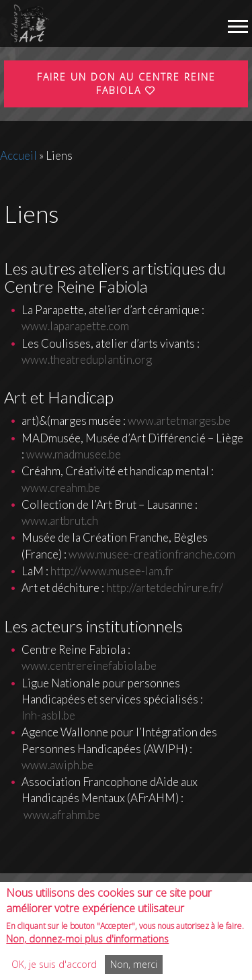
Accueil (18, 155)
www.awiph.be (57, 765)
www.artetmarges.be (179, 421)
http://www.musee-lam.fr (112, 571)
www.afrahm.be (61, 815)
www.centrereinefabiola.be (89, 666)
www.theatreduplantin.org (87, 359)
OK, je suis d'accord (54, 971)
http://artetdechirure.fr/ (165, 588)
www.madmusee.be (74, 454)
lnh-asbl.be (48, 715)
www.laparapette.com (75, 326)
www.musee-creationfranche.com (152, 554)
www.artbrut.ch (60, 521)
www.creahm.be (61, 488)
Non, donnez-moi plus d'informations (87, 945)
